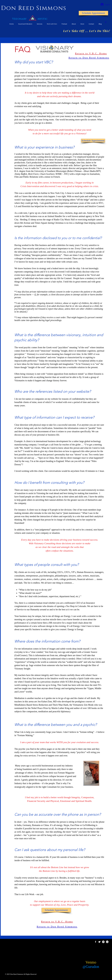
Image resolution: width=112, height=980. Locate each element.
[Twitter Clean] (99, 942)
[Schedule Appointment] (93, 13)
